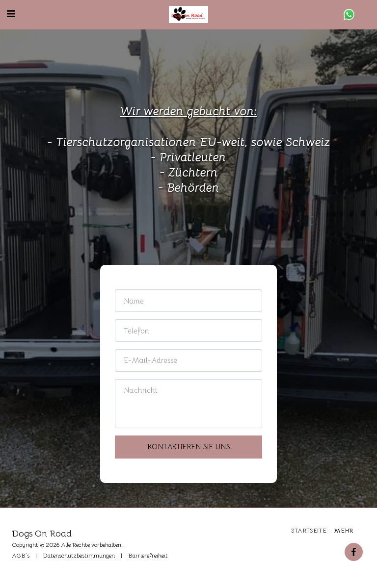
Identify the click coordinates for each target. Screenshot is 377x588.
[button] (11, 14)
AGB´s (21, 555)
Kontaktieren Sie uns (189, 447)
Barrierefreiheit (148, 555)
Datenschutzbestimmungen (79, 555)
